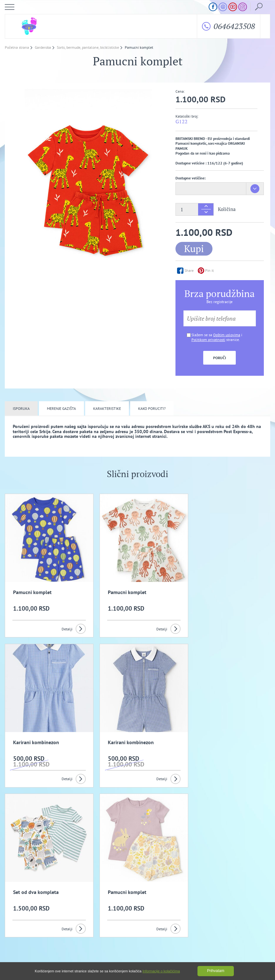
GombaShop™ (260, 953)
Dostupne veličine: (190, 178)
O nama (18, 901)
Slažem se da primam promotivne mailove (141, 871)
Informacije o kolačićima (161, 971)
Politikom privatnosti (208, 340)
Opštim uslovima (227, 335)
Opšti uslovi (100, 901)
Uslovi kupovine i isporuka (33, 909)
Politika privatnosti (186, 901)
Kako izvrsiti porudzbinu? (111, 909)
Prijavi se (207, 854)
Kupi (194, 249)
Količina (227, 209)
